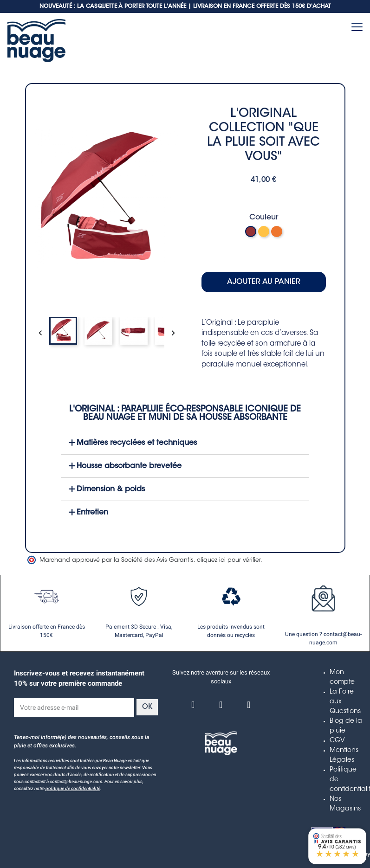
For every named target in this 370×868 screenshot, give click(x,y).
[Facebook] (193, 705)
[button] (185, 443)
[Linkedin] (249, 705)
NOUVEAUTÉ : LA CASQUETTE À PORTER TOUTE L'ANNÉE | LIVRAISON (131, 6)
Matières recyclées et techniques (137, 443)
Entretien (92, 513)
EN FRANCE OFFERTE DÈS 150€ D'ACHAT (276, 6)
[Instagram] (221, 705)
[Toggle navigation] (357, 27)
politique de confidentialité (73, 788)
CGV (337, 741)
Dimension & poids (111, 489)
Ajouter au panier (264, 282)
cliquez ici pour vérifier (229, 560)
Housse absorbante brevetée (129, 466)
